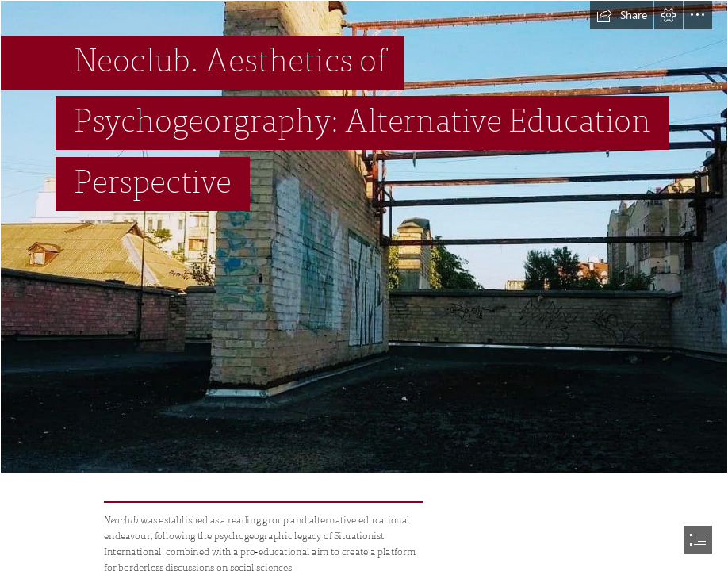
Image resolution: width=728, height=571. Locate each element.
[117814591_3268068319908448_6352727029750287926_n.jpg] (364, 237)
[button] (622, 15)
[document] (364, 285)
